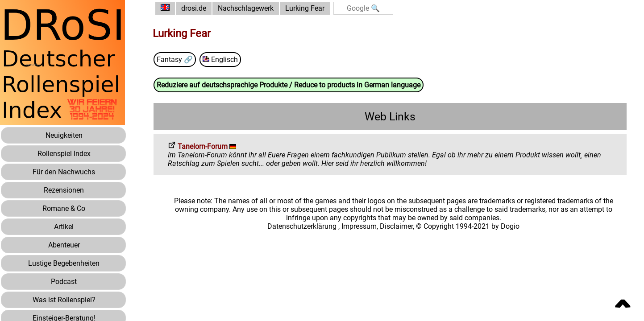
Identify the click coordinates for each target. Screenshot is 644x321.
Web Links (390, 117)
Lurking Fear (305, 8)
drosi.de (194, 8)
